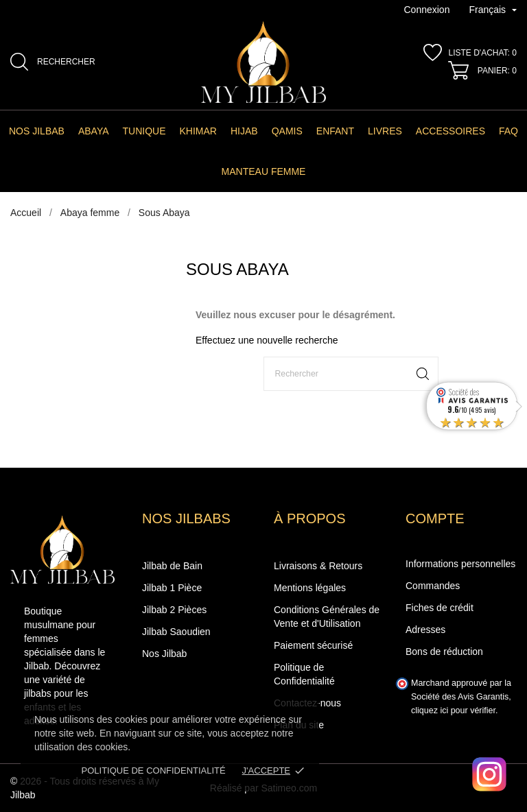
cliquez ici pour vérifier (453, 710)
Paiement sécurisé (313, 645)
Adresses (425, 630)
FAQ (508, 131)
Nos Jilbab (37, 131)
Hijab (244, 131)
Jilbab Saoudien (176, 632)
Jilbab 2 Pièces (174, 610)
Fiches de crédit (440, 608)
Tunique (144, 131)
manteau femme (264, 171)
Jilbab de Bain (172, 566)
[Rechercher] (351, 374)
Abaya (94, 131)
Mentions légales (310, 588)
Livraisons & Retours (318, 566)
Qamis (287, 131)
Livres (385, 131)
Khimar (198, 131)
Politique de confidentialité (154, 771)
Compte (435, 518)
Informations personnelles (460, 564)
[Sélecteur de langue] (493, 10)
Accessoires (450, 131)
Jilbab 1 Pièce (172, 588)
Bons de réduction (444, 652)
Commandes (433, 586)
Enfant (335, 131)
